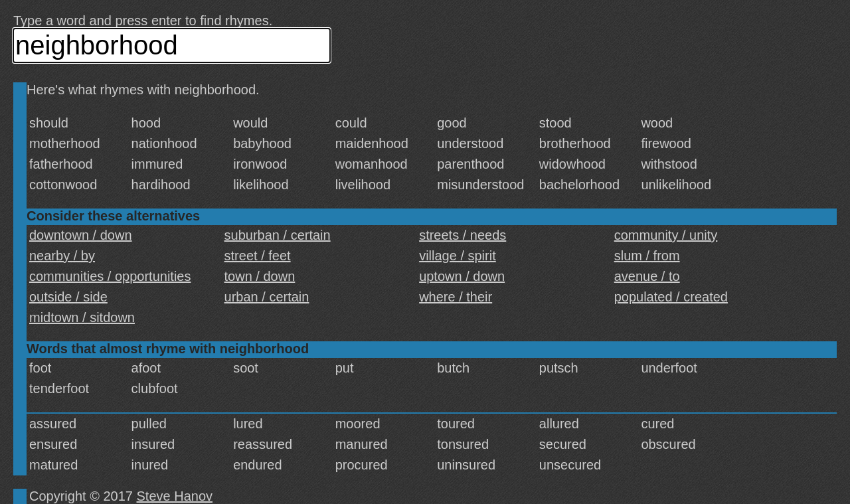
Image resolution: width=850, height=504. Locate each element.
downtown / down (81, 235)
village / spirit (458, 256)
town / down (260, 276)
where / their (456, 297)
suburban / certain (278, 235)
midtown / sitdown (82, 317)
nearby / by (62, 256)
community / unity (666, 235)
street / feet (258, 256)
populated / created (671, 297)
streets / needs (463, 235)
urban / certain (267, 297)
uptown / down (462, 276)
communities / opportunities (110, 276)
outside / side (68, 297)
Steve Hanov (175, 496)
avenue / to (647, 276)
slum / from (647, 256)
